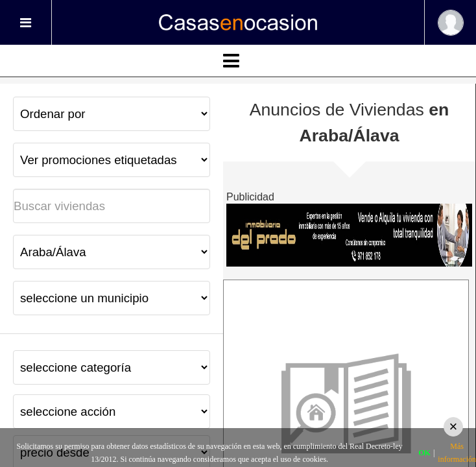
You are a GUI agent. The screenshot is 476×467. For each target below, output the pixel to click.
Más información (457, 453)
